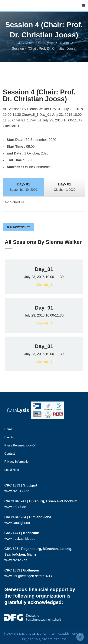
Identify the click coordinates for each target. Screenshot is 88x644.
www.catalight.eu (17, 523)
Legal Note (12, 470)
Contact (10, 454)
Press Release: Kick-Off (20, 445)
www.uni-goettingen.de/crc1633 (28, 576)
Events (9, 437)
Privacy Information (17, 462)
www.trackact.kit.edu (20, 539)
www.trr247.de (15, 507)
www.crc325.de (16, 560)
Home (8, 429)
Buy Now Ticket (18, 227)
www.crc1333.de (17, 491)
